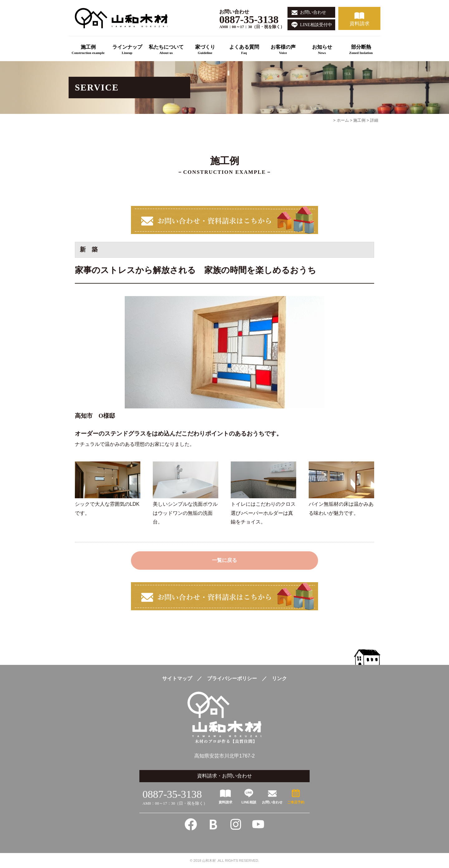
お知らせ (322, 50)
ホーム (343, 120)
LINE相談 (249, 802)
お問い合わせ (313, 12)
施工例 (88, 50)
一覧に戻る (224, 560)
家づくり (205, 50)
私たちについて (166, 50)
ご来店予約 (296, 802)
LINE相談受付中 (316, 25)
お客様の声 (283, 50)
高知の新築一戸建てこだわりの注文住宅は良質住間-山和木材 (124, 18)
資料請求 (360, 24)
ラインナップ (127, 50)
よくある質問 (244, 50)
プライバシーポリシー (232, 678)
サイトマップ (177, 678)
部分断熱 (361, 50)
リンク (279, 678)
